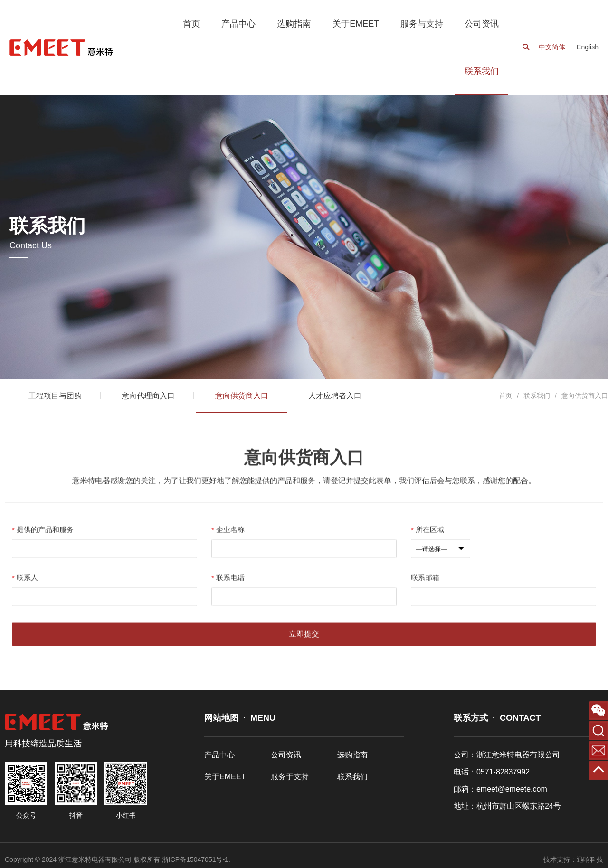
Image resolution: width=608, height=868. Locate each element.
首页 (505, 396)
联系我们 (537, 396)
